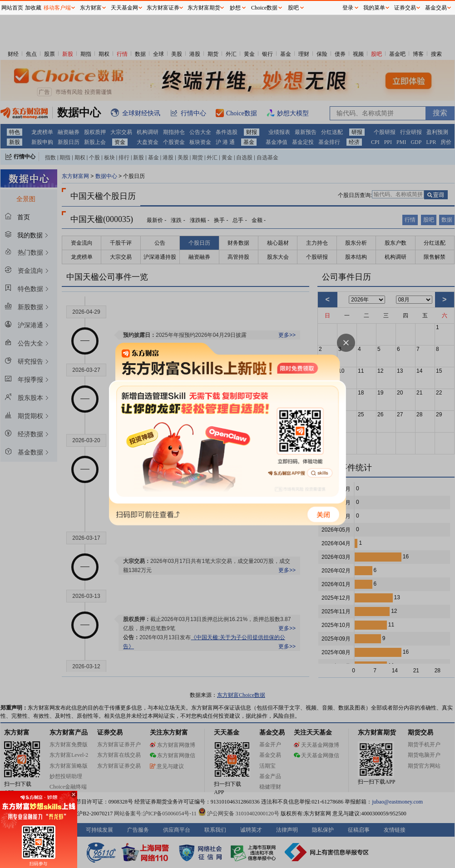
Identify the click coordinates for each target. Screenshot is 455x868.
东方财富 (91, 8)
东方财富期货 (204, 8)
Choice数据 (264, 8)
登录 (348, 8)
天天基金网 (124, 8)
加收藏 (33, 8)
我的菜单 (374, 8)
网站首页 (12, 8)
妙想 (235, 8)
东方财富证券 (163, 8)
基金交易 (436, 8)
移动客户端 (57, 8)
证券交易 (405, 8)
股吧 (293, 8)
